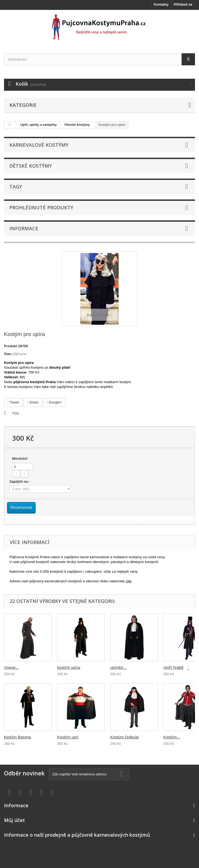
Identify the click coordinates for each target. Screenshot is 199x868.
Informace (24, 228)
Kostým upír (68, 737)
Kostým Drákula (124, 737)
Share (33, 402)
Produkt (11, 346)
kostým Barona (17, 737)
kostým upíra (69, 667)
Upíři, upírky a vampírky (39, 125)
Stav (8, 354)
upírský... (118, 667)
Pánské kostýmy (77, 125)
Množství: (20, 458)
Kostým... (172, 737)
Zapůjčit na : (20, 482)
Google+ (54, 402)
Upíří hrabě (173, 667)
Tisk (16, 413)
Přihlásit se (183, 4)
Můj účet (14, 820)
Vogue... (11, 667)
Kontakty (161, 4)
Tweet (13, 402)
